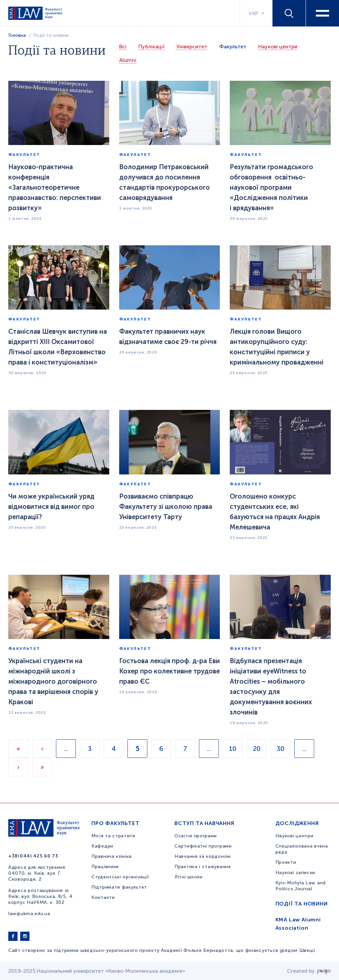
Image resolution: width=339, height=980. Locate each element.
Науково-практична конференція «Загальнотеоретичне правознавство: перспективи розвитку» (55, 187)
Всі (123, 47)
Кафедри (102, 846)
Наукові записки (295, 873)
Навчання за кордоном (203, 856)
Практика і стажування (203, 867)
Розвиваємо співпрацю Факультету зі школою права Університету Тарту (166, 507)
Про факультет (115, 823)
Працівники (105, 867)
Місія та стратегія (113, 836)
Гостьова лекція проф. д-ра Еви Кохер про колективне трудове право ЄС (169, 671)
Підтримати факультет (119, 887)
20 (257, 749)
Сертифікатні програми (203, 846)
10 (233, 749)
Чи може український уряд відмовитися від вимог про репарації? (51, 507)
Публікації (151, 47)
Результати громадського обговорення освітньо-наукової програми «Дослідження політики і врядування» (271, 187)
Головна (17, 35)
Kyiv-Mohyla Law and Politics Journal (301, 886)
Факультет (233, 47)
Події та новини (302, 904)
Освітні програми (196, 836)
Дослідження (297, 823)
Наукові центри (278, 47)
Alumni (128, 60)
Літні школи (189, 877)
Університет (192, 47)
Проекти (286, 862)
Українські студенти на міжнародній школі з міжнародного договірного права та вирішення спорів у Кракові (53, 681)
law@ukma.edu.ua (29, 914)
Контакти (103, 897)
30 (280, 749)
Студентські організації (120, 877)
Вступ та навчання (204, 823)
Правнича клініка (112, 856)
